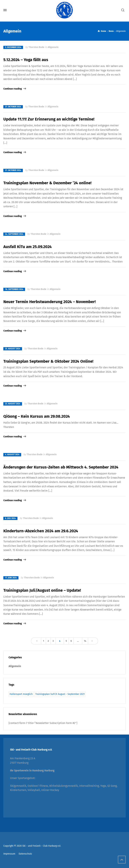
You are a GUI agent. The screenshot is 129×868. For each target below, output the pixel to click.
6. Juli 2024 (10, 518)
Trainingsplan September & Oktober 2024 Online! (48, 361)
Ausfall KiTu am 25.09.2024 (28, 247)
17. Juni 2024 (11, 578)
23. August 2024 (13, 404)
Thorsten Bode (36, 47)
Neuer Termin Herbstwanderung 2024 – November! (50, 302)
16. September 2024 (14, 289)
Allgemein (53, 47)
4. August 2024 (12, 455)
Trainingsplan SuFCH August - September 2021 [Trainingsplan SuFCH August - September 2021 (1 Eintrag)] (60, 694)
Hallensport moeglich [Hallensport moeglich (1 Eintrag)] (21, 694)
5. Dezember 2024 (13, 47)
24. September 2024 (14, 234)
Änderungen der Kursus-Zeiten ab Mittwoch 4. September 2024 (61, 467)
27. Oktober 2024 (13, 107)
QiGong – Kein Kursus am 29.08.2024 (37, 416)
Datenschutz (25, 854)
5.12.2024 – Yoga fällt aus (26, 60)
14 (85, 641)
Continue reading (13, 89)
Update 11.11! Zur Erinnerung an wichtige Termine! (49, 119)
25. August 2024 (13, 349)
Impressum (9, 854)
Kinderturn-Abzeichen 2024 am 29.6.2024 (41, 531)
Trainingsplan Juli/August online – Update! (42, 590)
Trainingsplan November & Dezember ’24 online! (47, 183)
